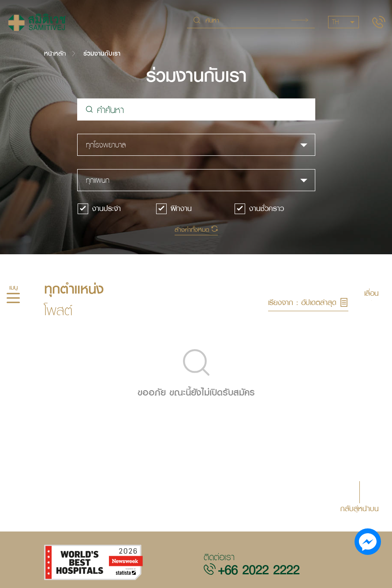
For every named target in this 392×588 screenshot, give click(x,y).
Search (300, 20)
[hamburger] (13, 299)
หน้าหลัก (55, 53)
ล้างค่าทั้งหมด (192, 229)
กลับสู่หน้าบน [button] (360, 508)
